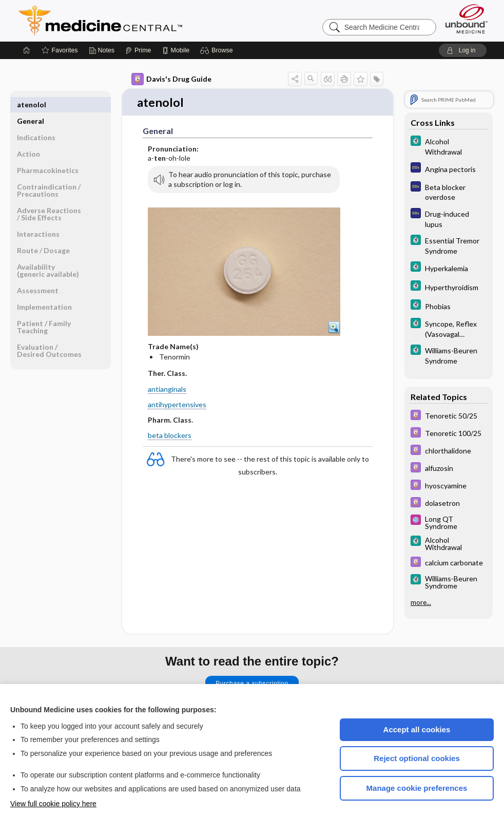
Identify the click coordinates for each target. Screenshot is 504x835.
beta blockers (170, 436)
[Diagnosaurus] (449, 169)
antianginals (167, 390)
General (31, 105)
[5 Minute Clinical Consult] (449, 146)
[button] (218, 50)
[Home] (27, 50)
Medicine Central (146, 21)
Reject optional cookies (417, 758)
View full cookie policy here (53, 804)
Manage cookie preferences (417, 788)
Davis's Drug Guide (171, 79)
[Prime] (138, 50)
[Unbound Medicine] (467, 19)
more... (421, 602)
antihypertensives (177, 405)
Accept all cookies (417, 729)
